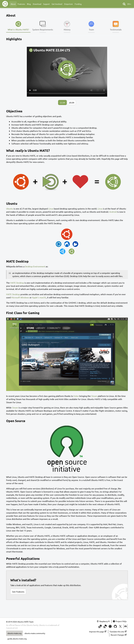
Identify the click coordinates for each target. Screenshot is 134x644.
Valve (76, 396)
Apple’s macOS (39, 297)
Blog (29, 4)
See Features (18, 592)
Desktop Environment (35, 266)
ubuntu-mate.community (35, 633)
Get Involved (57, 4)
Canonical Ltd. (12, 628)
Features (21, 4)
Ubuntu (10, 209)
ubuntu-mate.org (14, 633)
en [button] (129, 4)
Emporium (69, 4)
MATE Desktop (17, 283)
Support (46, 4)
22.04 (62, 102)
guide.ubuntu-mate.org (17, 639)
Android (113, 212)
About (13, 4)
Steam (94, 396)
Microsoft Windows (20, 297)
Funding (78, 4)
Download (37, 4)
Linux (51, 209)
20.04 (72, 102)
